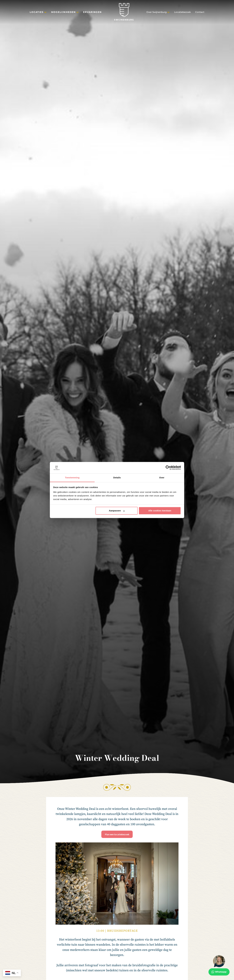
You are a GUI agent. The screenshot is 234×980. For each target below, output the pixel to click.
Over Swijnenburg (156, 12)
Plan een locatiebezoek (117, 834)
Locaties (37, 12)
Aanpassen (117, 511)
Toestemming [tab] (72, 478)
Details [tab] (117, 478)
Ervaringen (92, 12)
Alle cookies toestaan (160, 511)
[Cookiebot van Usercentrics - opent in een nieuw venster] (168, 468)
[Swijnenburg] (124, 12)
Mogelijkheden (63, 12)
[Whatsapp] (219, 965)
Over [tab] (162, 478)
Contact (200, 12)
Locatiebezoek (182, 12)
